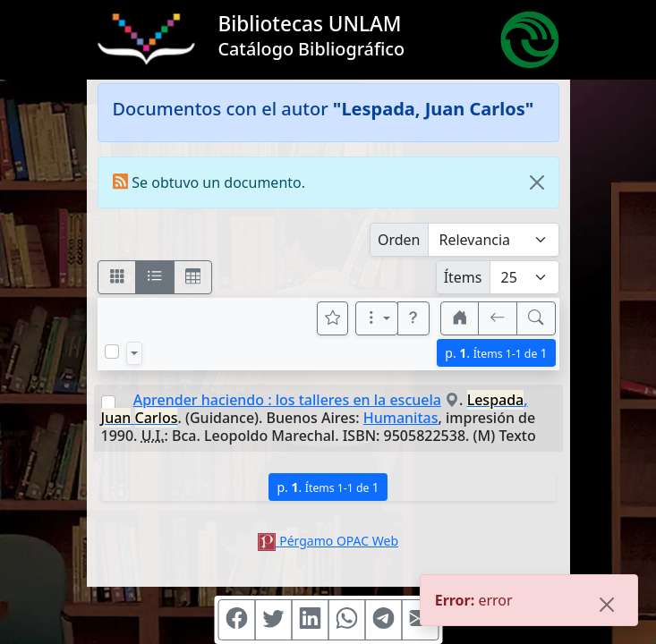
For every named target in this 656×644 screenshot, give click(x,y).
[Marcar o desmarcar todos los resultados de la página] (112, 352)
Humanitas (401, 418)
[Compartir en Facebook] (236, 620)
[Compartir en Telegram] (383, 620)
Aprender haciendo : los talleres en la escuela (287, 400)
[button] (413, 318)
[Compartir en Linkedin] (310, 620)
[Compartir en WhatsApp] (346, 620)
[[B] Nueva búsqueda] (536, 318)
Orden (399, 240)
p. (496, 353)
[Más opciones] (377, 318)
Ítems (463, 277)
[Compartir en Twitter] (273, 620)
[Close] (537, 182)
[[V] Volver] (498, 318)
